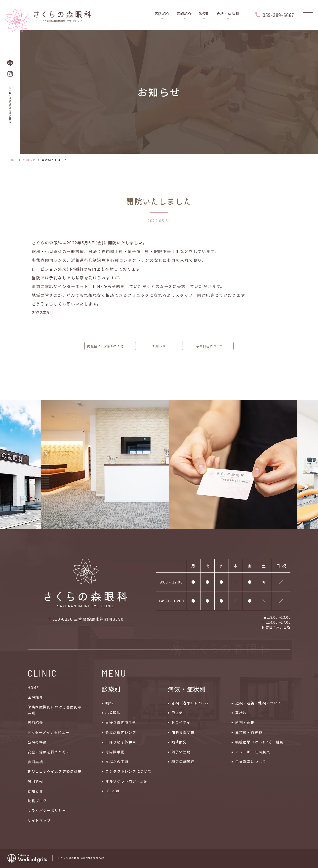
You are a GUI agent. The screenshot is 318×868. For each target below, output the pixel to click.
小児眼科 (113, 713)
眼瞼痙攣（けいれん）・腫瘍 (259, 742)
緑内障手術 (115, 752)
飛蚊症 (177, 713)
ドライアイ (181, 722)
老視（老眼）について (191, 703)
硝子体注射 (181, 752)
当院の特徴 (37, 742)
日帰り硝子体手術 (121, 742)
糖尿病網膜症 (183, 761)
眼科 (109, 703)
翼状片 (241, 713)
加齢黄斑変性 (183, 732)
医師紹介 (184, 14)
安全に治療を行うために (49, 752)
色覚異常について (251, 761)
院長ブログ (37, 801)
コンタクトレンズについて (129, 771)
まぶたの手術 (117, 761)
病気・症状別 (187, 689)
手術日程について (210, 346)
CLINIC (42, 673)
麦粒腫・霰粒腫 (249, 732)
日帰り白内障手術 (121, 722)
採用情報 (35, 781)
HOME (12, 160)
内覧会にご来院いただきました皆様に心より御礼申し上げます (110, 346)
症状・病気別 (228, 14)
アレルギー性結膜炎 (253, 752)
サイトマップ (39, 820)
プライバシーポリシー (47, 810)
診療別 (204, 14)
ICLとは (112, 791)
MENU (114, 673)
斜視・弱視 (245, 722)
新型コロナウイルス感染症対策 (55, 771)
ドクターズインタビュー (49, 732)
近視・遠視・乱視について (258, 703)
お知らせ (29, 160)
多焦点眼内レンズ (121, 732)
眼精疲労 (179, 742)
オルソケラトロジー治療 (127, 781)
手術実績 (35, 762)
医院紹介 (162, 14)
